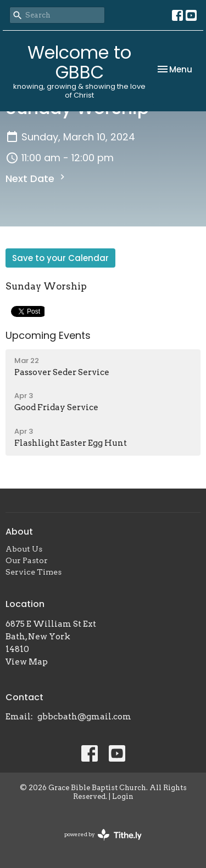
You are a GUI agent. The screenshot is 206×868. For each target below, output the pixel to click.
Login (123, 796)
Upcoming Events (48, 335)
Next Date (37, 178)
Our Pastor (27, 560)
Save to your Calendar (60, 258)
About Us (24, 549)
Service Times (34, 572)
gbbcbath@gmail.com (84, 717)
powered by (103, 835)
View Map (27, 662)
